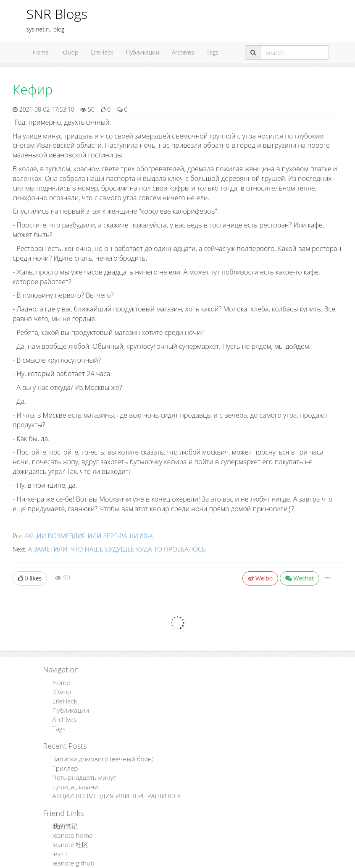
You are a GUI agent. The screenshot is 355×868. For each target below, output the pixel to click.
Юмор (70, 52)
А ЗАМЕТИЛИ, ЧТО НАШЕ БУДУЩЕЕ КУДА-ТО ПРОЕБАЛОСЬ (109, 548)
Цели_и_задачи (72, 777)
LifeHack (102, 52)
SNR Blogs (57, 14)
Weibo (260, 576)
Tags (213, 52)
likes (30, 576)
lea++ (59, 840)
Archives (183, 52)
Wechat (300, 576)
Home (41, 52)
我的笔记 (63, 815)
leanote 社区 (68, 832)
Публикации (142, 52)
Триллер (63, 760)
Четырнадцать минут (81, 769)
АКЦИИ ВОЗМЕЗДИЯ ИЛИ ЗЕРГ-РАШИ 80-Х (83, 535)
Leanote (205, 862)
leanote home (70, 823)
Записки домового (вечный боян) (98, 752)
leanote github (71, 848)
